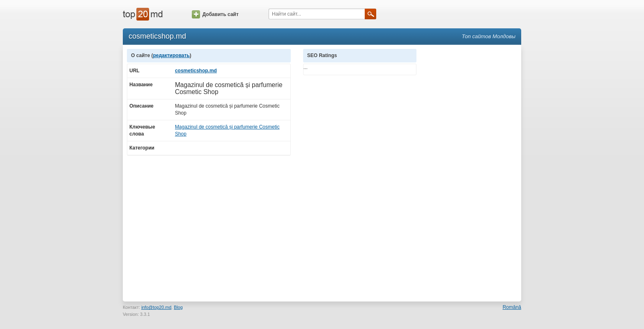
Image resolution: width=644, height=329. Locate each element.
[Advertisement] (473, 172)
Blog (178, 307)
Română (512, 307)
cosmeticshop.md (196, 71)
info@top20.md (156, 307)
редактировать (171, 55)
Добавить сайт (215, 14)
